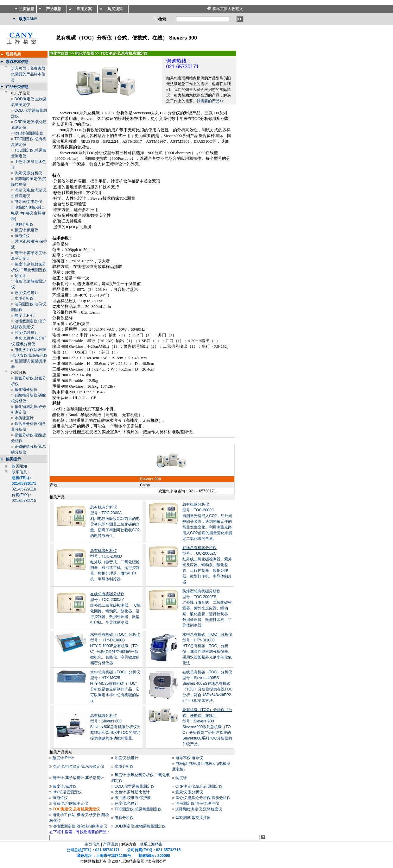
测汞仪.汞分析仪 (28, 173)
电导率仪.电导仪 (28, 202)
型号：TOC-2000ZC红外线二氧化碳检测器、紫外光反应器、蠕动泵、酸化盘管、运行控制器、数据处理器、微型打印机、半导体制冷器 (207, 565)
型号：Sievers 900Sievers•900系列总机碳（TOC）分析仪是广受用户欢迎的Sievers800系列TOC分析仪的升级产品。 (207, 727)
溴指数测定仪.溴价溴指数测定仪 (80, 826)
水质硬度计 (24, 418)
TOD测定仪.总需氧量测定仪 (138, 809)
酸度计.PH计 (25, 315)
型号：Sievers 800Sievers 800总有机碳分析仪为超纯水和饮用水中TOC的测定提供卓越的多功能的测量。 (115, 727)
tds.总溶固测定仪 (29, 133)
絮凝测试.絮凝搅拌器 (193, 818)
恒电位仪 (22, 236)
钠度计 (20, 276)
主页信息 (92, 844)
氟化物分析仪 (26, 390)
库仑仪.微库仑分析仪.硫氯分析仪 (203, 798)
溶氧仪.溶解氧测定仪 (70, 803)
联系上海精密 (151, 844)
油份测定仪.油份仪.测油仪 (197, 803)
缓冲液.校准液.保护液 (133, 798)
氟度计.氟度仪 (26, 230)
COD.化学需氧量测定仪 (135, 786)
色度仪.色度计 (26, 293)
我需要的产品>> (210, 101)
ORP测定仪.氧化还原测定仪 (199, 786)
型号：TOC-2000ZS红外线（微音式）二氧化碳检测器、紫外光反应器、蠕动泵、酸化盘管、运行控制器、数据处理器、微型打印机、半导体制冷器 (207, 608)
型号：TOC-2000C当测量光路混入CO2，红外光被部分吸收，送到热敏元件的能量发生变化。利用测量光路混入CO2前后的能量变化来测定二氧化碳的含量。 (207, 521)
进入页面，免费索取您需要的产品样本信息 (28, 74)
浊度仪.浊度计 (26, 333)
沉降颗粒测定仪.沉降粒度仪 (199, 809)
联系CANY (28, 19)
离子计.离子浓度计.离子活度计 (78, 778)
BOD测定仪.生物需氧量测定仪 (140, 826)
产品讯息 (111, 844)
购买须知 (19, 466)
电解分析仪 (24, 224)
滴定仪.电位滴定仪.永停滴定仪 (78, 766)
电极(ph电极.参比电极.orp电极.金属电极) (28, 213)
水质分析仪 (24, 298)
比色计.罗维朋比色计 (132, 792)
